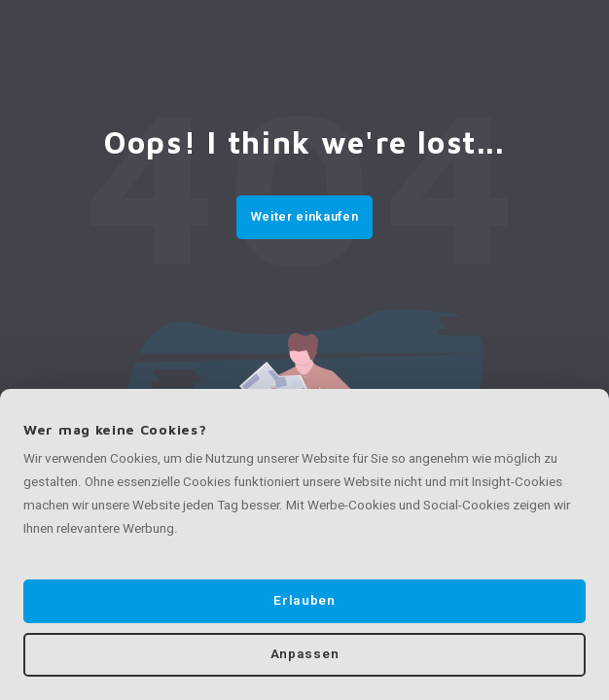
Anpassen (304, 654)
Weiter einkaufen (304, 216)
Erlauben (304, 601)
